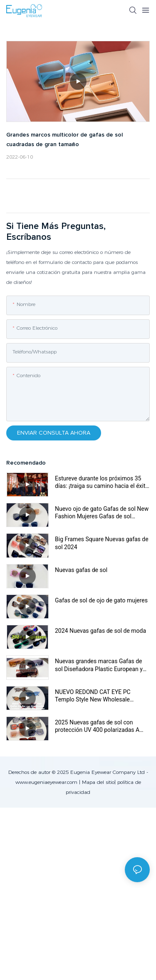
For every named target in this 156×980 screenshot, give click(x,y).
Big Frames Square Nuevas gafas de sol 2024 (102, 543)
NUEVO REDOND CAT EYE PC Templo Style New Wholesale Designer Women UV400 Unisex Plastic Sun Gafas (96, 696)
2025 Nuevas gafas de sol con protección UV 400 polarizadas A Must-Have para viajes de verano (97, 726)
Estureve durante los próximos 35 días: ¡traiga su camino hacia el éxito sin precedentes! (102, 482)
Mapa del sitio (98, 782)
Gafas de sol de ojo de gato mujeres (101, 600)
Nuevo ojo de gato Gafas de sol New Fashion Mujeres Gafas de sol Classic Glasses (102, 513)
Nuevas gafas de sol (81, 570)
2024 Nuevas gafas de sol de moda (100, 631)
